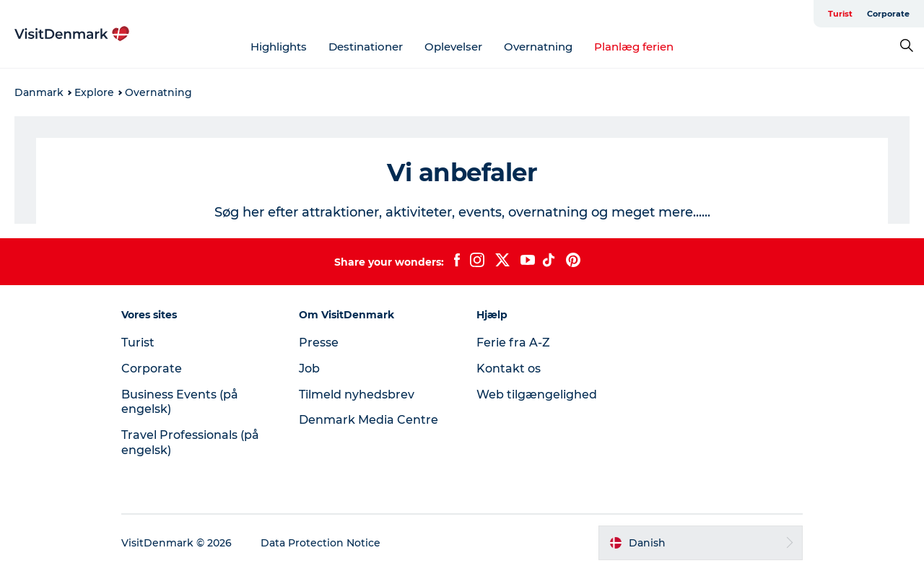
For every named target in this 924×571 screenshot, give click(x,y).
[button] (701, 543)
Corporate (888, 14)
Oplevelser (453, 47)
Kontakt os (509, 369)
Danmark (39, 92)
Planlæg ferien (634, 47)
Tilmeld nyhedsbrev (357, 395)
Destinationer (366, 47)
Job (309, 369)
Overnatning (538, 47)
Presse (319, 343)
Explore (94, 92)
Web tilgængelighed (537, 395)
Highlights (279, 47)
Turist (840, 14)
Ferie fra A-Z (513, 343)
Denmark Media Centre (369, 420)
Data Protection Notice (321, 543)
